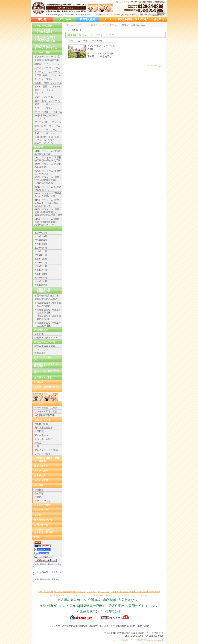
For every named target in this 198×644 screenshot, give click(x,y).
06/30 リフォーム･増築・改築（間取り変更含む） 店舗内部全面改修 (48, 180)
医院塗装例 (40, 353)
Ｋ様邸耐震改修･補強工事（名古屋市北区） (48, 311)
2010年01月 (41, 251)
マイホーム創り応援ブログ (107, 19)
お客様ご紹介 (41, 424)
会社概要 (39, 485)
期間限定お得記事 (44, 428)
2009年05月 (41, 259)
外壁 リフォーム (46, 108)
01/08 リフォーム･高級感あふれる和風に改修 (48, 195)
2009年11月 (41, 255)
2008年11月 (41, 270)
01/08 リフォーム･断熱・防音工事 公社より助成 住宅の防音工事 (48, 203)
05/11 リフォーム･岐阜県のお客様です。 (48, 188)
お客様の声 (40, 476)
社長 (37, 446)
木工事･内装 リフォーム (48, 75)
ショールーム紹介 (44, 439)
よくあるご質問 (42, 505)
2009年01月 (41, 263)
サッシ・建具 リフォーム (48, 112)
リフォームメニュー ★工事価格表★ (44, 31)
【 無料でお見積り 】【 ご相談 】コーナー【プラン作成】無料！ (46, 39)
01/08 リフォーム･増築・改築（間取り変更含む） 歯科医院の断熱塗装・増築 (48, 212)
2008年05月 (41, 278)
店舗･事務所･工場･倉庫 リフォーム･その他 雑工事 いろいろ (48, 140)
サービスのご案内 (43, 26)
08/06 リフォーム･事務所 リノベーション (48, 172)
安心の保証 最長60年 (46, 450)
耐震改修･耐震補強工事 (47, 60)
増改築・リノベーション (47, 64)
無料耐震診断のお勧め (46, 299)
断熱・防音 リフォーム (47, 126)
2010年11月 (41, 233)
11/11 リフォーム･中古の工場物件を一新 (48, 152)
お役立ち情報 (125, 19)
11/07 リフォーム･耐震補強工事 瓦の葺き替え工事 (48, 159)
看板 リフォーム (46, 133)
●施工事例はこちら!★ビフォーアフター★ (46, 47)
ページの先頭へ (155, 66)
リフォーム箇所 (42, 52)
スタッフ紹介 (142, 19)
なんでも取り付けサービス (47, 358)
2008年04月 (41, 281)
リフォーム (65, 19)
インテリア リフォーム (47, 72)
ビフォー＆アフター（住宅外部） (86, 41)
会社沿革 (39, 493)
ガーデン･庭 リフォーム (48, 122)
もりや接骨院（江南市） (47, 408)
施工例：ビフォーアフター (105, 25)
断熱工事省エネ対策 (45, 346)
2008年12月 (41, 266)
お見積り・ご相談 (43, 377)
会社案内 (159, 19)
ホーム (70, 25)
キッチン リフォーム (46, 79)
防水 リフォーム (46, 130)
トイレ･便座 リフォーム (48, 86)
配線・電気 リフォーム (47, 101)
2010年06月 (41, 244)
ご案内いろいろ (42, 420)
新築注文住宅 (88, 19)
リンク (38, 515)
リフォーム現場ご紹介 (46, 411)
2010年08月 (41, 240)
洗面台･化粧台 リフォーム (48, 83)
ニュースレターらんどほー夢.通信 (44, 531)
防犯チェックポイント (46, 337)
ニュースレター (141, 595)
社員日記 (39, 431)
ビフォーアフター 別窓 (47, 57)
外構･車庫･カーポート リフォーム (48, 117)
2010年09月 (41, 236)
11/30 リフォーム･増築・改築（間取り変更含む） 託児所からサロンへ (48, 222)
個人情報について (43, 520)
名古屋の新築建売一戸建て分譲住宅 (42, 19)
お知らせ (39, 382)
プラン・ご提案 (43, 454)
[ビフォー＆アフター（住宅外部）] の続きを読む (100, 55)
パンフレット (41, 350)
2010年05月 (41, 248)
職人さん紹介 (41, 435)
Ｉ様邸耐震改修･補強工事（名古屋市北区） (48, 304)
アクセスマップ (43, 501)
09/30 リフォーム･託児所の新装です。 (48, 166)
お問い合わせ (41, 525)
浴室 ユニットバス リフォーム (47, 92)
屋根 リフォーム (46, 104)
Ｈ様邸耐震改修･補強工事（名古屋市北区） (48, 318)
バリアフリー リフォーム (47, 68)
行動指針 (39, 497)
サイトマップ (41, 510)
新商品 (38, 443)
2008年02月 (41, 285)
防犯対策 (39, 334)
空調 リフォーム (44, 97)
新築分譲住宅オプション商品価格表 (47, 365)
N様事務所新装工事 (45, 415)
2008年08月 (41, 274)
